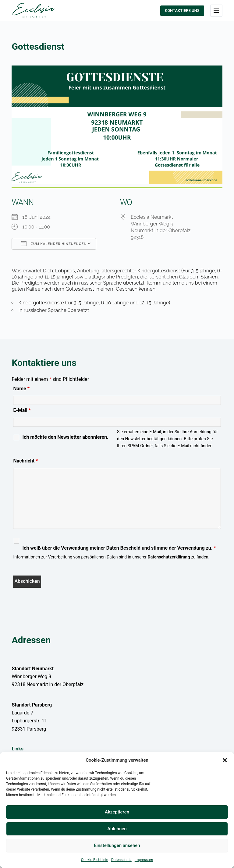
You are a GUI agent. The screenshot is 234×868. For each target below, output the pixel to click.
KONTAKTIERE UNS (182, 11)
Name (21, 389)
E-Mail (22, 410)
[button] (225, 760)
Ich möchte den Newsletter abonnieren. (65, 437)
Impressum (144, 860)
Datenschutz (121, 860)
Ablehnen (117, 829)
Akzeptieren (117, 812)
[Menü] (216, 11)
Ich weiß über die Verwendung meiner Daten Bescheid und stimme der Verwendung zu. (119, 548)
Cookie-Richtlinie (95, 860)
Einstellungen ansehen (117, 845)
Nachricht (25, 461)
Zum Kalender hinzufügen (54, 243)
